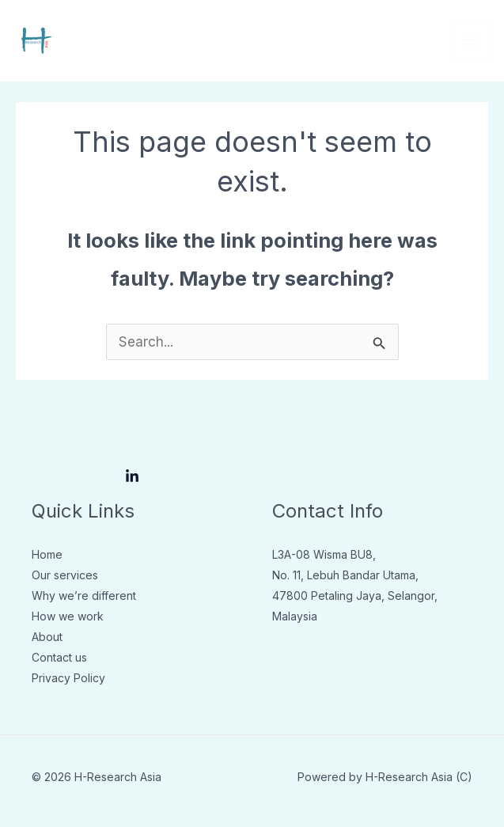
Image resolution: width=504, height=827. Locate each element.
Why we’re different (84, 596)
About (47, 637)
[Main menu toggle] (470, 40)
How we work (68, 616)
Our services (65, 575)
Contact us (59, 657)
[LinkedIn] (132, 476)
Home (47, 554)
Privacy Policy (68, 678)
